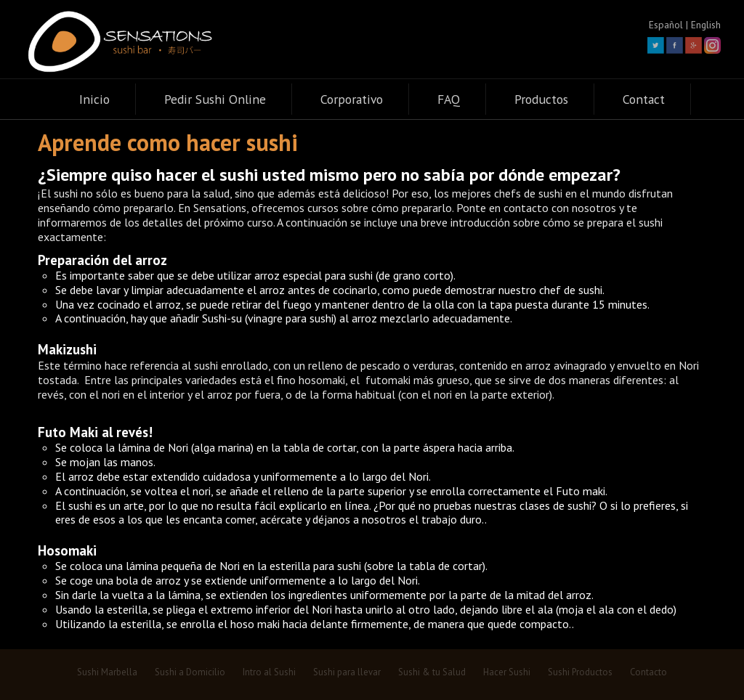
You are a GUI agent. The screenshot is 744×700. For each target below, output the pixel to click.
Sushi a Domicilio (190, 672)
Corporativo (352, 99)
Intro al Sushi (269, 672)
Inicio (94, 99)
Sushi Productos (580, 672)
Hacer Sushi (507, 672)
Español (666, 25)
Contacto (648, 672)
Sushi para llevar (347, 672)
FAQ (449, 99)
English (706, 25)
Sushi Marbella (107, 672)
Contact (644, 99)
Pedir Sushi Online (215, 99)
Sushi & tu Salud (432, 672)
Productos (541, 99)
